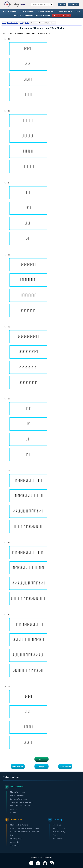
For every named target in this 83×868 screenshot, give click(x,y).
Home (4, 23)
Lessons (14, 809)
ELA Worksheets (28, 11)
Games (13, 813)
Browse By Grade (43, 16)
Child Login (73, 4)
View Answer (65, 766)
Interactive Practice (13, 23)
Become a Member (62, 16)
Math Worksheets (10, 11)
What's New (15, 842)
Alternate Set (18, 766)
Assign (41, 766)
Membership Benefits (19, 825)
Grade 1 (27, 23)
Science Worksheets (46, 11)
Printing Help (16, 839)
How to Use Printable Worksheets (25, 832)
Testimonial (15, 846)
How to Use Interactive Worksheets (25, 828)
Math (22, 23)
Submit (41, 759)
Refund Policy (59, 832)
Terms (56, 835)
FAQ (12, 835)
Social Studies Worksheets (69, 11)
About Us (57, 825)
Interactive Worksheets (23, 16)
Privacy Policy (59, 828)
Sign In (62, 4)
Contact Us (58, 839)
